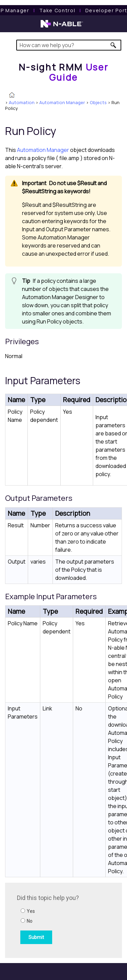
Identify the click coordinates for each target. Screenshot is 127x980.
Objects (98, 102)
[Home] (64, 72)
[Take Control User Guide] (57, 10)
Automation (22, 102)
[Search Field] (69, 45)
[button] (114, 45)
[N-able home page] (62, 27)
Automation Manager (62, 102)
